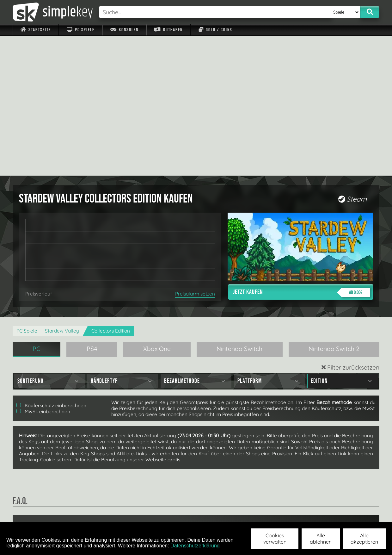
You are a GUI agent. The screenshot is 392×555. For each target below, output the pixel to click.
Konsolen (124, 30)
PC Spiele (80, 30)
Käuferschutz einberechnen (51, 266)
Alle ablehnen (321, 539)
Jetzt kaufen (301, 153)
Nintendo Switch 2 (334, 209)
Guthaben (168, 30)
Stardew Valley (62, 191)
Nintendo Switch (239, 209)
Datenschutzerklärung (195, 546)
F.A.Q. (156, 514)
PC (37, 209)
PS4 (92, 209)
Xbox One (157, 209)
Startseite (36, 30)
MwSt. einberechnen (43, 272)
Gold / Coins (215, 30)
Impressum (40, 514)
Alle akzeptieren (364, 539)
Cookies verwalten (275, 539)
